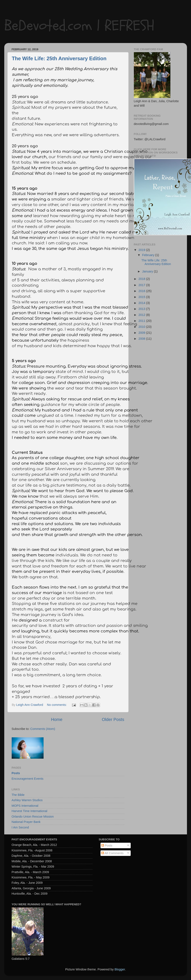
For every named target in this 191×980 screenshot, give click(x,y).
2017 (142, 285)
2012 (142, 315)
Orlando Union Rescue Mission (33, 817)
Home (57, 719)
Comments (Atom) (43, 729)
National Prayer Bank (26, 822)
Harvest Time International (30, 811)
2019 (142, 250)
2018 (142, 279)
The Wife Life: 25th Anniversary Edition (59, 58)
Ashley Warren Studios (27, 800)
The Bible (18, 795)
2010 (142, 327)
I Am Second (20, 827)
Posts (16, 773)
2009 (142, 333)
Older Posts (113, 719)
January (148, 271)
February (149, 255)
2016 (142, 291)
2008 (142, 339)
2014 (142, 303)
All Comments (112, 853)
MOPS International (25, 806)
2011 (142, 321)
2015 (142, 297)
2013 (142, 309)
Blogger (120, 969)
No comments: (57, 705)
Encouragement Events (28, 779)
